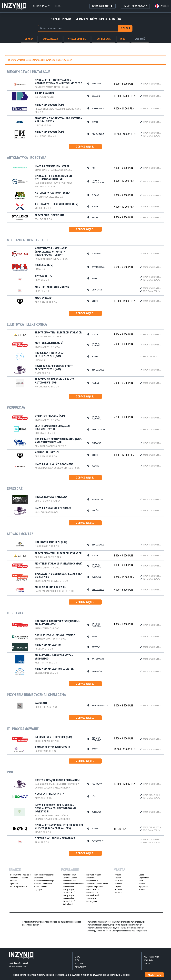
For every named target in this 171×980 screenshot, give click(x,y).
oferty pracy (41, 6)
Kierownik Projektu (94, 875)
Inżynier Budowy (69, 875)
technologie (103, 39)
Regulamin (148, 960)
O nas (77, 957)
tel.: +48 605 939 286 (17, 967)
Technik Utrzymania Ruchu (97, 884)
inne (123, 39)
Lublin (141, 875)
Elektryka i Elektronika (43, 884)
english (162, 6)
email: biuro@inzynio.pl (18, 963)
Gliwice (142, 890)
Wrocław (119, 884)
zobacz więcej (85, 147)
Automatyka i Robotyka (19, 878)
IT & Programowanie (18, 887)
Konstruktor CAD (93, 893)
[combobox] (78, 28)
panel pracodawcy (135, 6)
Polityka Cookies (151, 957)
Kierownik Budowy (70, 878)
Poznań (118, 878)
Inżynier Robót (68, 898)
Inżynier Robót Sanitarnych (73, 884)
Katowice (119, 890)
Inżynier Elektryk (93, 890)
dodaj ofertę (102, 6)
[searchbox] (76, 28)
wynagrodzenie (77, 39)
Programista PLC (93, 881)
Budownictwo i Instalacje (20, 875)
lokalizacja (50, 39)
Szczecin (119, 893)
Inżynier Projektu (69, 881)
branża (29, 39)
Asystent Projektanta (95, 887)
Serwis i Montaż (40, 887)
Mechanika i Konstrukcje (44, 881)
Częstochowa (144, 878)
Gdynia (118, 887)
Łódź (141, 881)
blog (58, 6)
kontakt (148, 964)
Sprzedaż (14, 884)
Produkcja (14, 881)
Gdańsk (142, 884)
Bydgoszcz (143, 887)
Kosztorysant (92, 901)
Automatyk (91, 878)
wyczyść (140, 39)
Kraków (118, 875)
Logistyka (38, 890)
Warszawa (119, 881)
